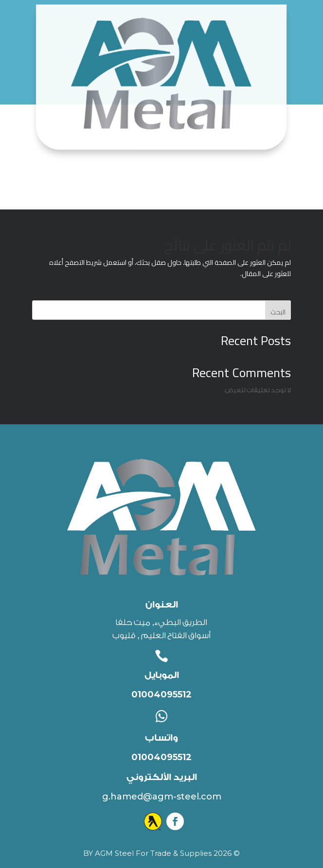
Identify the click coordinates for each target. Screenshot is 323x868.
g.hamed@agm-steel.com (162, 797)
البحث (278, 312)
